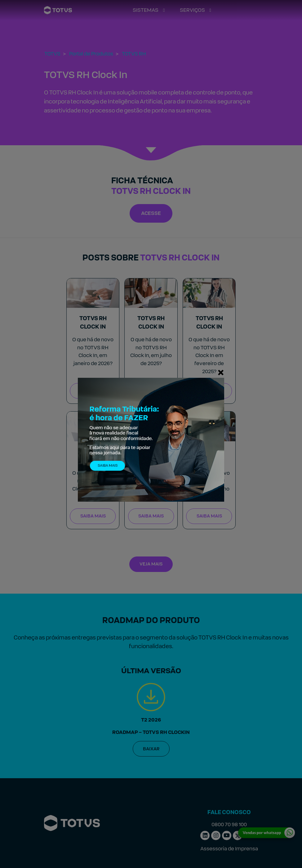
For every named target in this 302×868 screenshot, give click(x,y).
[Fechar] (221, 372)
